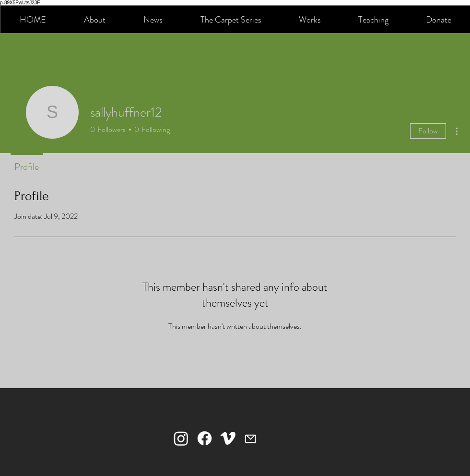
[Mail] (251, 439)
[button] (94, 20)
